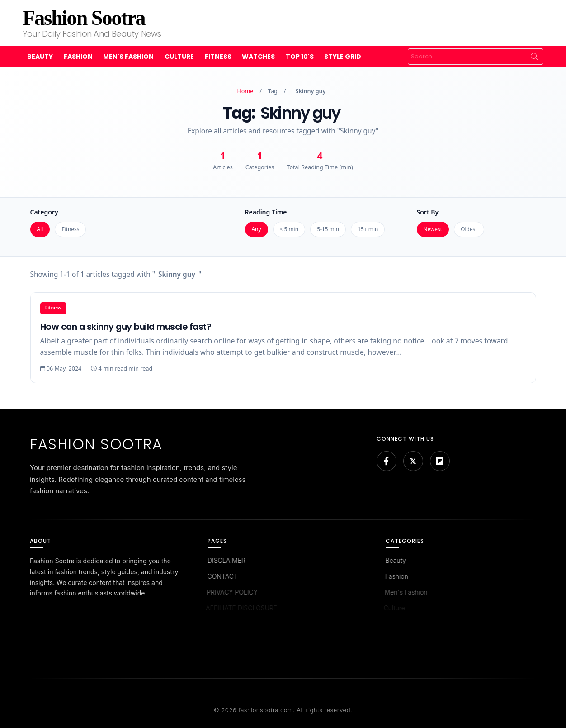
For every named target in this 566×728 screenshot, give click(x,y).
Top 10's (300, 57)
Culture (179, 57)
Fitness (218, 57)
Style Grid (343, 57)
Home (245, 91)
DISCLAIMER (226, 560)
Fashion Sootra (84, 18)
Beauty (40, 57)
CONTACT (221, 576)
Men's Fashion (128, 57)
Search (534, 57)
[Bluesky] (413, 461)
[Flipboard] (440, 461)
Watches (258, 57)
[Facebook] (387, 461)
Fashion (78, 57)
